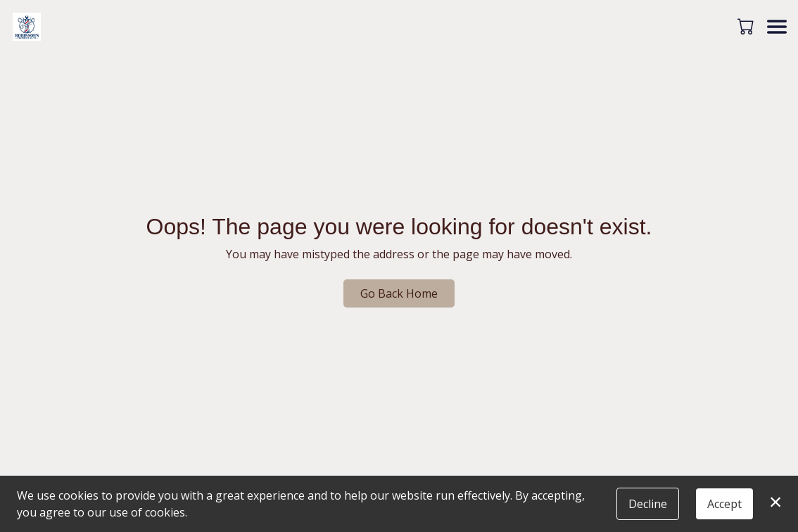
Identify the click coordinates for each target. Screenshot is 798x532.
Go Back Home (399, 293)
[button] (747, 26)
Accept (724, 504)
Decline (648, 504)
